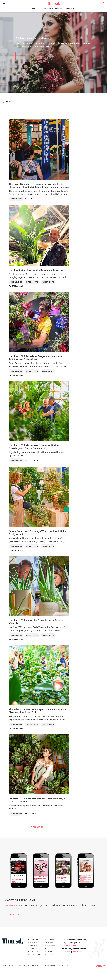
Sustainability (48, 371)
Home (35, 9)
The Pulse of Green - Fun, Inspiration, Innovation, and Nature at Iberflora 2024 (38, 711)
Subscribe (10, 906)
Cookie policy (21, 966)
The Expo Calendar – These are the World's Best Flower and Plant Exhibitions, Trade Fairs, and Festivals (39, 186)
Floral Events (16, 199)
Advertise (50, 943)
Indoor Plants (48, 282)
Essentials (34, 955)
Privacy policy (34, 966)
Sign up (14, 915)
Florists (33, 952)
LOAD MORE (36, 827)
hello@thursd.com (69, 946)
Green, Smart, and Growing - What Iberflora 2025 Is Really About (38, 533)
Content (49, 940)
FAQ (46, 949)
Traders (33, 949)
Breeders (34, 943)
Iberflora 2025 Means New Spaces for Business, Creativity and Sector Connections (35, 447)
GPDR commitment (49, 966)
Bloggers (34, 940)
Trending (71, 9)
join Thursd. (78, 952)
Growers (34, 946)
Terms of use (64, 966)
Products (60, 9)
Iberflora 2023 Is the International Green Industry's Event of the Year (37, 800)
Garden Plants (32, 282)
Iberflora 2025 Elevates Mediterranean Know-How (37, 270)
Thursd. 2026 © (9, 966)
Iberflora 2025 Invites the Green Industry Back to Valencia (36, 622)
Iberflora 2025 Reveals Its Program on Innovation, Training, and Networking (36, 358)
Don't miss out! (30, 56)
